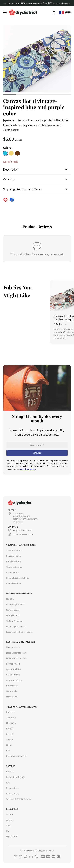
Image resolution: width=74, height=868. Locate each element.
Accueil (10, 815)
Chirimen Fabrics (14, 567)
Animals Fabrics (14, 583)
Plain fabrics (12, 686)
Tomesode (11, 718)
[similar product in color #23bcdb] (5, 153)
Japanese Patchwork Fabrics (19, 632)
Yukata (10, 740)
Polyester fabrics (14, 680)
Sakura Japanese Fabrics (18, 578)
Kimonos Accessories (16, 756)
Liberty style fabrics (15, 604)
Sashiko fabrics (13, 675)
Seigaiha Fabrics (14, 556)
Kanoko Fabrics (13, 561)
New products (13, 647)
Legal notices (12, 788)
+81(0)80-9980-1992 (19, 531)
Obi (8, 751)
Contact (10, 772)
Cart (8, 831)
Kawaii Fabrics (13, 610)
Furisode (10, 712)
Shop (9, 826)
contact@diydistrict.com (21, 534)
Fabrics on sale (13, 664)
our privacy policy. (28, 469)
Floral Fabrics (12, 572)
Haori (9, 745)
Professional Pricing (15, 777)
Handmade (12, 691)
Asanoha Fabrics (14, 551)
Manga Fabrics (13, 615)
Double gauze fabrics (16, 626)
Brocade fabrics (13, 669)
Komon (10, 729)
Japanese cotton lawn (16, 653)
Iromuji (10, 734)
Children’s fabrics (14, 621)
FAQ (8, 783)
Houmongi (11, 723)
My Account (12, 837)
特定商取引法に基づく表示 (19, 799)
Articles (10, 820)
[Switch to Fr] (62, 12)
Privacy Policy (13, 793)
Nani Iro (10, 599)
